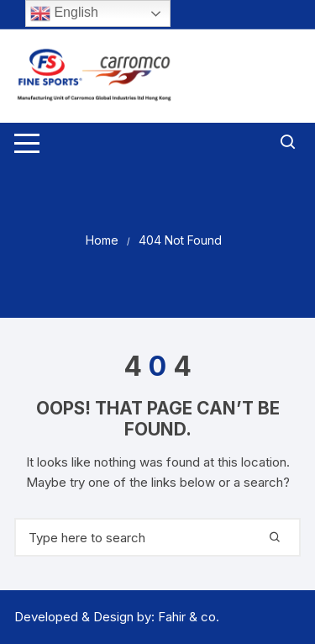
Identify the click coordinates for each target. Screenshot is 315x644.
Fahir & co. (189, 617)
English (64, 13)
